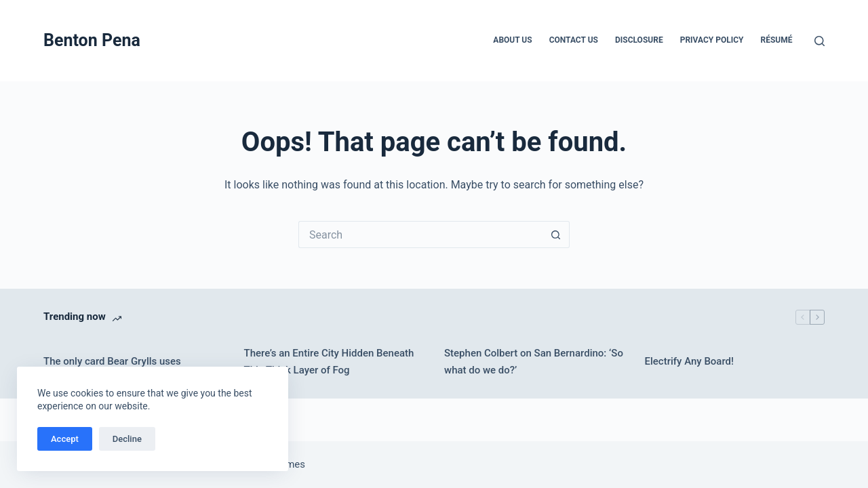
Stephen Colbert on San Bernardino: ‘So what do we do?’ (534, 362)
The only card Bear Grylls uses (112, 361)
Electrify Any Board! (690, 361)
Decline (127, 439)
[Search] (820, 41)
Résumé (777, 40)
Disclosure (639, 40)
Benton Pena (92, 40)
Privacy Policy (712, 40)
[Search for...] (420, 235)
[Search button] (556, 235)
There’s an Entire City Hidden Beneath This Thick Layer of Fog (329, 362)
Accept (65, 439)
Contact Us (574, 40)
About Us (512, 40)
